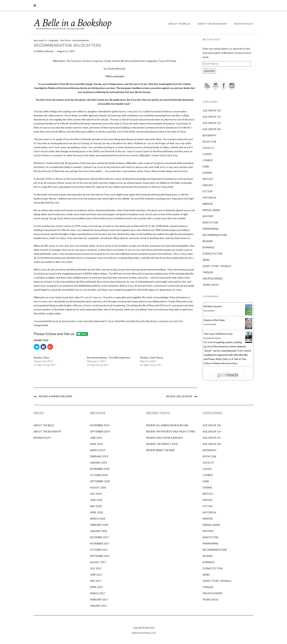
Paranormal (211, 229)
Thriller (208, 272)
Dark (206, 167)
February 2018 (99, 525)
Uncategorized (213, 279)
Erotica (208, 179)
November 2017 (100, 544)
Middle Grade (211, 210)
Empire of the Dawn (214, 320)
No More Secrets (213, 306)
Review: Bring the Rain (160, 450)
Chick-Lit (208, 148)
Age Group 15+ (40, 40)
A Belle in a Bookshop (72, 23)
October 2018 (99, 475)
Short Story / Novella (217, 266)
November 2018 (100, 469)
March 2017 (98, 593)
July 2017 (96, 568)
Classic (207, 154)
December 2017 (99, 537)
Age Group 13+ (212, 117)
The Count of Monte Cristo (218, 334)
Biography (54, 40)
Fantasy (208, 185)
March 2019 (98, 450)
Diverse (207, 173)
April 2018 (96, 512)
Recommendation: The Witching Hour (109, 358)
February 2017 (99, 600)
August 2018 (98, 488)
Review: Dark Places (152, 358)
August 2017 (98, 562)
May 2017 (96, 581)
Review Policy (244, 24)
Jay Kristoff (211, 324)
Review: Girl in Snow (179, 396)
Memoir (208, 204)
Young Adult (211, 285)
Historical (209, 198)
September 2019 (100, 432)
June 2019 (96, 438)
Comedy (208, 160)
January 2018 (99, 531)
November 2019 (100, 425)
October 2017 (99, 550)
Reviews (208, 241)
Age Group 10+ (212, 111)
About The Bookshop (212, 24)
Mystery (208, 216)
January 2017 (99, 606)
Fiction (207, 191)
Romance (209, 247)
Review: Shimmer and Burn (55, 396)
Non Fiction (65, 40)
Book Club (209, 142)
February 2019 (99, 456)
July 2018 (96, 494)
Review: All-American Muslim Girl (167, 425)
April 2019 (96, 444)
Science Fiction (213, 254)
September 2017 (100, 556)
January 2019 (99, 463)
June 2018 (96, 500)
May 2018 (96, 506)
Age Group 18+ (212, 129)
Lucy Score (210, 311)
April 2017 (96, 587)
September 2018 (100, 481)
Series (206, 260)
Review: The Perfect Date (162, 444)
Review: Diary (41, 358)
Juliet (152, 628)
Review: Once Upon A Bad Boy (165, 438)
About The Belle (179, 24)
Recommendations (81, 40)
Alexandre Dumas (214, 338)
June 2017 (96, 575)
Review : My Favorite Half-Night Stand (171, 432)
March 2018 (98, 519)
